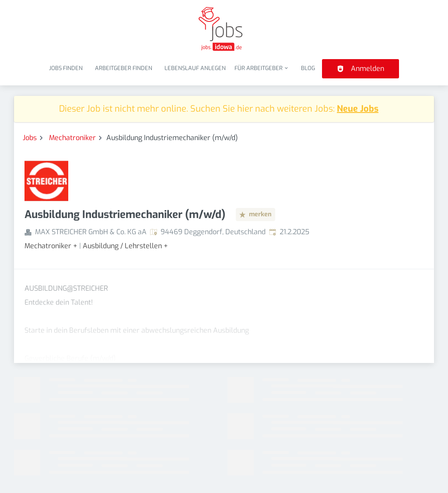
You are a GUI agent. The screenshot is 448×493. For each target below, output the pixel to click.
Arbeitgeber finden (124, 68)
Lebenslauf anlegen (195, 68)
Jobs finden (66, 68)
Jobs (30, 138)
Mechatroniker (72, 138)
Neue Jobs (358, 109)
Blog (308, 68)
